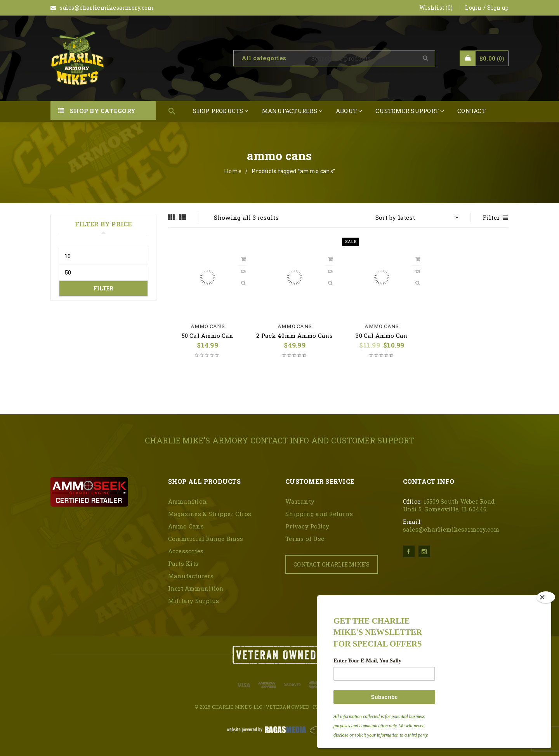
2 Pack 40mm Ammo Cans (294, 335)
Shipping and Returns (319, 514)
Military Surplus (194, 601)
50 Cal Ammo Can (208, 335)
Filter (103, 288)
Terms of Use (305, 539)
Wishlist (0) (436, 8)
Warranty (300, 501)
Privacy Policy (307, 526)
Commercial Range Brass (206, 539)
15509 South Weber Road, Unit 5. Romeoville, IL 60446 (450, 505)
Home (233, 171)
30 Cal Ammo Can (382, 335)
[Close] (546, 597)
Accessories (186, 551)
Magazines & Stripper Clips (210, 514)
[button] (172, 112)
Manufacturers (191, 576)
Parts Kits (183, 563)
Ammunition (188, 501)
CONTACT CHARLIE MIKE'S (332, 564)
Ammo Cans (208, 326)
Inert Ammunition (196, 588)
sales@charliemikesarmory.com (451, 529)
